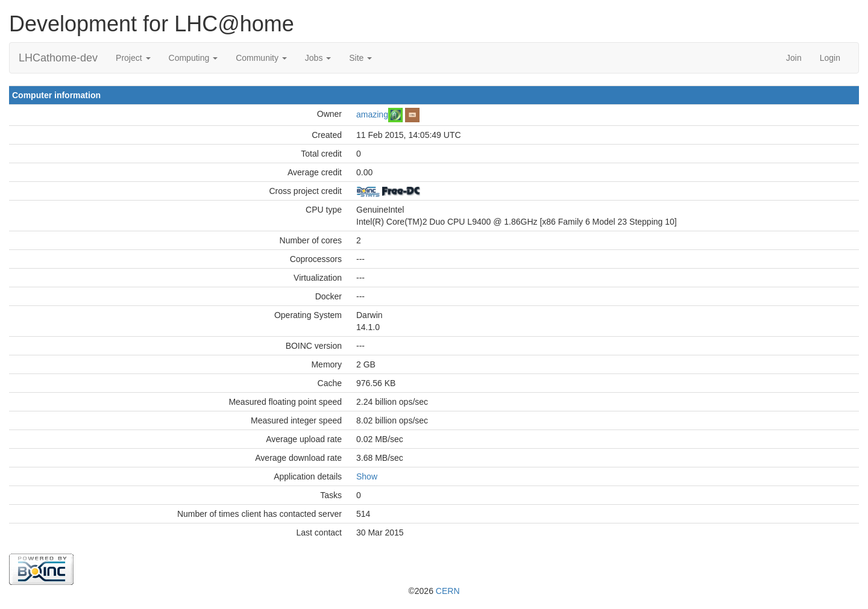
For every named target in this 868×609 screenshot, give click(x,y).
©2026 (434, 591)
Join (794, 58)
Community (261, 58)
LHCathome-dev (58, 58)
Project (133, 58)
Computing (193, 58)
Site (360, 58)
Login (830, 58)
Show (367, 476)
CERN (448, 591)
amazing (372, 114)
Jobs (318, 58)
